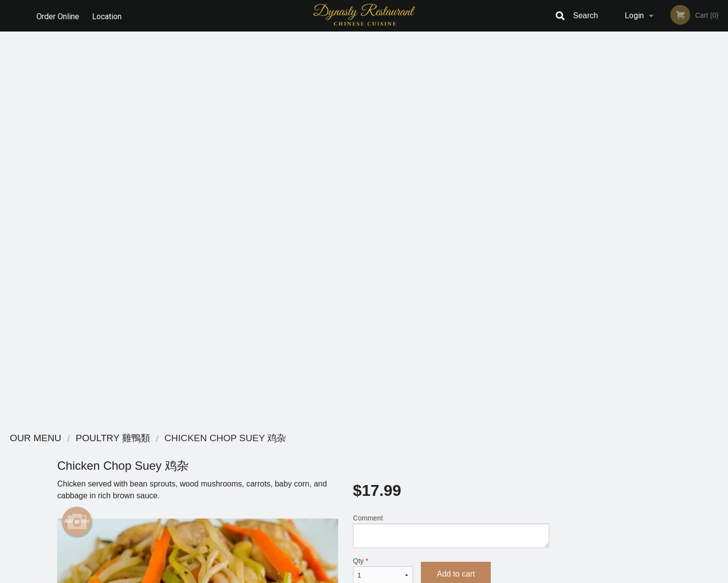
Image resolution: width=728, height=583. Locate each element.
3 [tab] (660, 268)
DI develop (379, 550)
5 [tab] (690, 268)
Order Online (58, 16)
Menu (338, 451)
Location (108, 16)
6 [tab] (704, 268)
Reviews (424, 451)
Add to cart (456, 182)
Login (634, 16)
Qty (383, 179)
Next (721, 205)
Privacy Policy (432, 475)
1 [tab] (631, 268)
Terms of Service (380, 576)
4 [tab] (675, 268)
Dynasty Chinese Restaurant (191, 438)
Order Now (667, 53)
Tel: (524, 475)
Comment (451, 139)
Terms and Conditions (443, 464)
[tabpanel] (667, 205)
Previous (614, 205)
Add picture (77, 130)
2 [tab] (645, 268)
